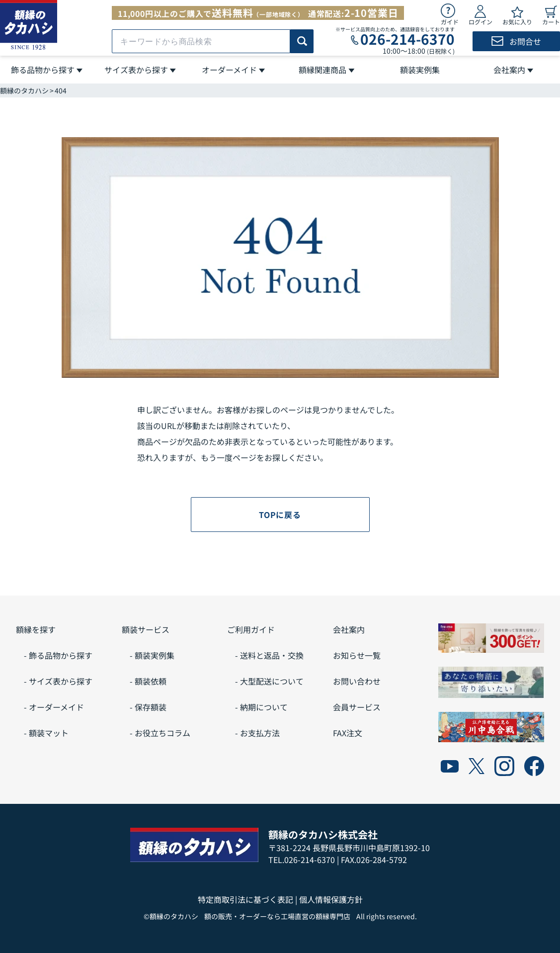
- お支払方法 (257, 733)
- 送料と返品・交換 (269, 655)
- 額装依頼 (148, 681)
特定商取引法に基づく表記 (245, 899)
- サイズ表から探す (58, 681)
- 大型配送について (269, 681)
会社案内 (349, 629)
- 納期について (261, 707)
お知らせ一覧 (357, 655)
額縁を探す (36, 629)
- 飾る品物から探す (58, 655)
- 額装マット (46, 733)
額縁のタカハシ (24, 90)
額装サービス (146, 629)
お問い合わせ (357, 681)
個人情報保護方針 (331, 899)
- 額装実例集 (152, 655)
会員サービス (357, 707)
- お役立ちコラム (160, 733)
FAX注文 (348, 733)
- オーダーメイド (54, 707)
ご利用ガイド (251, 629)
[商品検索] (302, 41)
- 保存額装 (148, 707)
